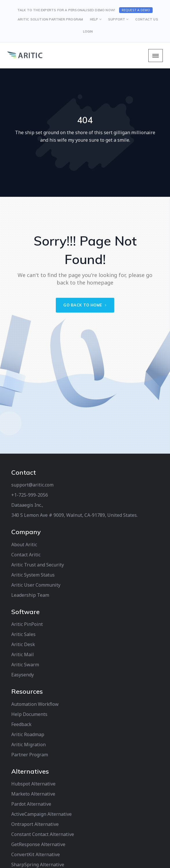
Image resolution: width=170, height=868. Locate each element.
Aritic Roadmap (28, 734)
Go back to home (85, 305)
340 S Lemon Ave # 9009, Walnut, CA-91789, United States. (74, 515)
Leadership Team (30, 595)
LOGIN (88, 31)
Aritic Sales (23, 634)
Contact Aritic (26, 555)
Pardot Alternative (31, 804)
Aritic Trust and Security (38, 565)
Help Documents (29, 714)
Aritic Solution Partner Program (50, 19)
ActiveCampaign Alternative (41, 814)
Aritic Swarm (25, 665)
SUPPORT (117, 19)
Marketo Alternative (33, 794)
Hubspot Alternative (33, 784)
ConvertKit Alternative (36, 854)
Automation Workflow (35, 704)
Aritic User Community (36, 585)
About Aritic (24, 545)
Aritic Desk (23, 644)
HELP (94, 19)
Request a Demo (136, 10)
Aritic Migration (28, 744)
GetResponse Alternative (38, 844)
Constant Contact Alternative (43, 834)
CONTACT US (147, 19)
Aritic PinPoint (27, 624)
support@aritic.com (32, 485)
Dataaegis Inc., (27, 505)
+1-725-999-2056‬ (30, 495)
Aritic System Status (33, 575)
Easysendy (23, 675)
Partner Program (30, 755)
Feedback (21, 724)
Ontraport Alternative (35, 824)
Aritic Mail (23, 654)
